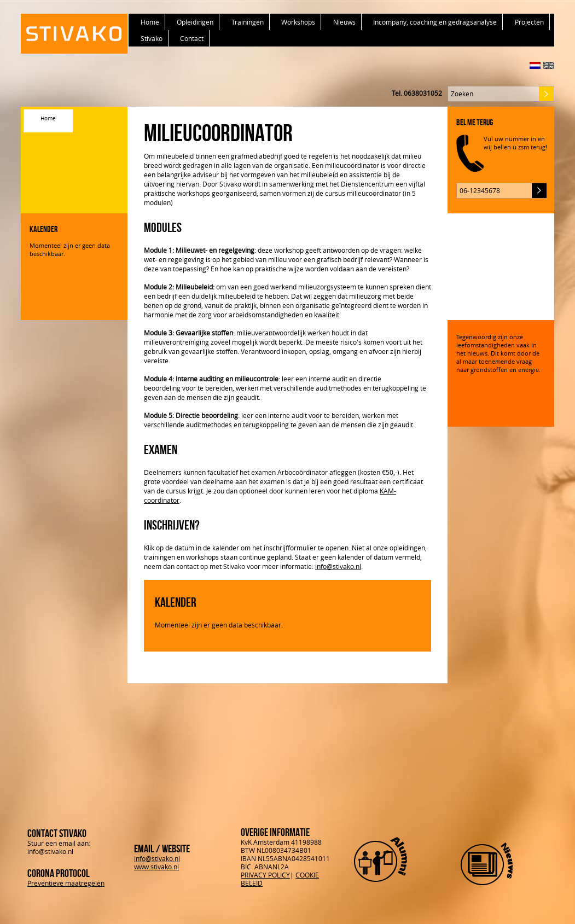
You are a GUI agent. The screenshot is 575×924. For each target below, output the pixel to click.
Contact (192, 38)
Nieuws (344, 22)
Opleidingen (195, 22)
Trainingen (248, 22)
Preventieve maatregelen (66, 883)
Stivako (152, 38)
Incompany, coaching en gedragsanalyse (435, 22)
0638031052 (423, 93)
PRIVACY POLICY (265, 875)
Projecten (529, 22)
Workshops (298, 22)
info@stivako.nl (338, 566)
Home (150, 22)
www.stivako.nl (156, 867)
